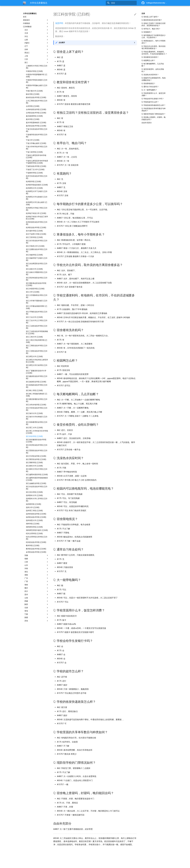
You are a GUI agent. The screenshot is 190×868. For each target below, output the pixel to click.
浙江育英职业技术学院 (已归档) (37, 452)
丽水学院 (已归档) (33, 94)
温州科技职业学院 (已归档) (36, 514)
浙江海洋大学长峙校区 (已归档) (37, 418)
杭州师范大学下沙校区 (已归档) (37, 192)
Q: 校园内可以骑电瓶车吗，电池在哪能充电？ (154, 79)
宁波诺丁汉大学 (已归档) (35, 169)
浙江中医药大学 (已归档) (35, 246)
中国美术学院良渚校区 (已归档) (37, 81)
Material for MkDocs (38, 865)
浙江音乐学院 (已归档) (34, 492)
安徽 (36, 555)
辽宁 (36, 46)
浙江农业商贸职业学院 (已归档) (37, 265)
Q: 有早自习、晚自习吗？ (151, 29)
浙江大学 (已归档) (33, 292)
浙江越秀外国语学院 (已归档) (37, 475)
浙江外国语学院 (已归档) (35, 289)
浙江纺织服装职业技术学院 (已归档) (36, 441)
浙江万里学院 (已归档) (34, 237)
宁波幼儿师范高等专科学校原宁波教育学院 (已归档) (37, 162)
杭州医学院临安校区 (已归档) (37, 185)
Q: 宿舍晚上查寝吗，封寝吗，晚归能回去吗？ (154, 118)
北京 (36, 30)
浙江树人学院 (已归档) (34, 390)
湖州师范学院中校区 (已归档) (37, 530)
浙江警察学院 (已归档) (34, 463)
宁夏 (36, 614)
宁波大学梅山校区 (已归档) (36, 143)
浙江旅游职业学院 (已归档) (36, 382)
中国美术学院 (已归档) (34, 71)
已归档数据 (36, 27)
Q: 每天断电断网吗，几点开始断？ (153, 65)
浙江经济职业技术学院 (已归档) (37, 446)
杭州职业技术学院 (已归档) (36, 227)
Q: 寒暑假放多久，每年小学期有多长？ (154, 42)
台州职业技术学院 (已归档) (36, 113)
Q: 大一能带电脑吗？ (149, 90)
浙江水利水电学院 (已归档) (36, 405)
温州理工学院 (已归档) (34, 511)
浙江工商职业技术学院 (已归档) (37, 347)
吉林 (36, 49)
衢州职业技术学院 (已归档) (36, 549)
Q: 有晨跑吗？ (147, 32)
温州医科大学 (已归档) (34, 495)
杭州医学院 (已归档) (34, 182)
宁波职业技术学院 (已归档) (36, 166)
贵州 (36, 595)
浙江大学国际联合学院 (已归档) (37, 296)
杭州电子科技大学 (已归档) (36, 213)
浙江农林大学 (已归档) (34, 269)
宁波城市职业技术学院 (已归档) (37, 136)
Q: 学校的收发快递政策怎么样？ (154, 105)
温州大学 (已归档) (33, 507)
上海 (36, 56)
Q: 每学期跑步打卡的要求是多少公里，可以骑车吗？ (154, 36)
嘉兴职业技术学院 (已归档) (36, 126)
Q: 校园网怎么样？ (148, 60)
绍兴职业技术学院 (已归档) (36, 542)
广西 (36, 581)
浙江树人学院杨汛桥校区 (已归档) (37, 395)
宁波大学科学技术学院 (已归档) (37, 148)
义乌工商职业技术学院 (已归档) (37, 102)
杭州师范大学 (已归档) (34, 188)
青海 (36, 611)
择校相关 (36, 20)
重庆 (36, 588)
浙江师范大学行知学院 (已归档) (37, 366)
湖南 (36, 575)
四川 (36, 591)
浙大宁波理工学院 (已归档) (36, 234)
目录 (143, 13)
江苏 (36, 59)
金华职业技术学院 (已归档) (36, 552)
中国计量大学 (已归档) (34, 91)
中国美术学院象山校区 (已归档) (37, 87)
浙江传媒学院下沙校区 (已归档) (37, 259)
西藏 (36, 601)
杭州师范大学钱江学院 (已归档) (37, 209)
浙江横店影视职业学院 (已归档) (37, 400)
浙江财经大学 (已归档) (34, 466)
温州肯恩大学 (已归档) (34, 520)
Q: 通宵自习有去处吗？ (150, 87)
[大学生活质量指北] (24, 3)
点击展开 (62, 43)
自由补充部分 (147, 123)
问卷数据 (36, 23)
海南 (36, 585)
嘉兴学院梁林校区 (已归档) (36, 123)
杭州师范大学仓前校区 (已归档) (37, 198)
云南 (36, 598)
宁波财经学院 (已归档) (34, 173)
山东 (36, 565)
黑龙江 (36, 53)
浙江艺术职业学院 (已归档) (36, 456)
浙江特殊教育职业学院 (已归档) (37, 423)
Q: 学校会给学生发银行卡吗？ (153, 99)
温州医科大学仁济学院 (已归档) (37, 500)
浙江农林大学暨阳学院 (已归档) (37, 273)
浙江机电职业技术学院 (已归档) (37, 386)
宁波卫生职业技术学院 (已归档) (37, 130)
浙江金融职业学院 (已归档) (36, 483)
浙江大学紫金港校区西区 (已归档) (37, 307)
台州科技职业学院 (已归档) (36, 109)
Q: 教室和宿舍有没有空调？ (152, 20)
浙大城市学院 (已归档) (34, 231)
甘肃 (36, 608)
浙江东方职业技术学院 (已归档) (37, 242)
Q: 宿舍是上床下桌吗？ (150, 17)
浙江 (36, 62)
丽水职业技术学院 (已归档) (36, 97)
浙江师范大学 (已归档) (34, 356)
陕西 (36, 604)
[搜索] (123, 3)
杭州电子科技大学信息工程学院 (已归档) (37, 218)
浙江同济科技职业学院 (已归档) (37, 279)
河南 (36, 568)
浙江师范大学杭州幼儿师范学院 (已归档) (37, 361)
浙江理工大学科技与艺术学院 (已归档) (37, 432)
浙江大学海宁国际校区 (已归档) (37, 302)
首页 (25, 17)
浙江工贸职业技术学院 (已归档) (37, 352)
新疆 (36, 617)
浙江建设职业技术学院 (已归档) (37, 377)
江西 (36, 562)
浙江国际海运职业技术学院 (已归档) (36, 284)
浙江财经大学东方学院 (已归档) (37, 470)
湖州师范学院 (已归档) (34, 527)
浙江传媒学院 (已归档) (34, 255)
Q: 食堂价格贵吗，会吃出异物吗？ (153, 70)
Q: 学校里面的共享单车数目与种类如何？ (154, 110)
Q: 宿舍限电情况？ (148, 83)
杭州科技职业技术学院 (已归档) (37, 223)
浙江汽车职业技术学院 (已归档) (37, 409)
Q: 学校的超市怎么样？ (150, 102)
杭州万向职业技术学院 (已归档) (37, 177)
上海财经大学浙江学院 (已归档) (37, 67)
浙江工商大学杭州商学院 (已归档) (37, 341)
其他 (36, 621)
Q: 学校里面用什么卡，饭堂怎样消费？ (154, 94)
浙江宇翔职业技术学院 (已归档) (37, 313)
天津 (36, 33)
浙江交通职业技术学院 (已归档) (37, 250)
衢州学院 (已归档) (33, 546)
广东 (36, 578)
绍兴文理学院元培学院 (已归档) (37, 538)
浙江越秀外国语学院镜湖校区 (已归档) (37, 479)
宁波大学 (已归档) (33, 140)
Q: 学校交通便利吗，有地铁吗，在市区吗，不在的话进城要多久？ (154, 53)
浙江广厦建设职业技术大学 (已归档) (36, 372)
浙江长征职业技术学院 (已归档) (37, 488)
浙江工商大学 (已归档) (34, 337)
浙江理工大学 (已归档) (34, 428)
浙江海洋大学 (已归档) (34, 413)
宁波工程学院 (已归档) (34, 152)
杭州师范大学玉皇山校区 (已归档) (37, 203)
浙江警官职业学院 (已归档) (36, 459)
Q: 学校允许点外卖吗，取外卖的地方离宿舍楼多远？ (154, 47)
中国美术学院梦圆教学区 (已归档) (37, 76)
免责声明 (59, 23)
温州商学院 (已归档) (34, 504)
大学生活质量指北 (30, 13)
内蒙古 (36, 43)
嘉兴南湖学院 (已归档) (34, 116)
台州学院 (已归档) (33, 106)
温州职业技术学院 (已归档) (36, 517)
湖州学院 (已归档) (33, 524)
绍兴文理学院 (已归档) (34, 533)
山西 (36, 40)
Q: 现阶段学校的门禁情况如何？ (154, 114)
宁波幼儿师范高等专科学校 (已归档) (36, 156)
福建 (36, 559)
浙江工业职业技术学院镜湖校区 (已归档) (37, 332)
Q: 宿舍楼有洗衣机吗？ (150, 57)
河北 (36, 36)
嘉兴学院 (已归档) (33, 119)
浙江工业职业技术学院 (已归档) (37, 327)
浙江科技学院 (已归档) (34, 436)
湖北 (36, 572)
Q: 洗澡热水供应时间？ (150, 75)
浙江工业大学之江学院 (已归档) (37, 322)
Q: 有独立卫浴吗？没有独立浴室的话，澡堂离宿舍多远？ (154, 24)
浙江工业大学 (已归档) (34, 317)
